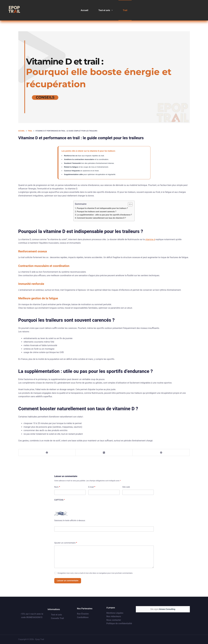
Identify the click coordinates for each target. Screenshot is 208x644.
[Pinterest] (161, 453)
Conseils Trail (57, 618)
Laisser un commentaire (68, 581)
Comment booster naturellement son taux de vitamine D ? (101, 218)
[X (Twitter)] (104, 453)
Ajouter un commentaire (66, 543)
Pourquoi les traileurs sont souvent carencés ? (97, 212)
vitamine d (150, 239)
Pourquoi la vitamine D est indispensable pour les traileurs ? (102, 208)
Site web (126, 487)
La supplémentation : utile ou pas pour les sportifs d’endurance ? (104, 215)
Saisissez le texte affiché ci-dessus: (70, 520)
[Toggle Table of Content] (129, 204)
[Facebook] (47, 453)
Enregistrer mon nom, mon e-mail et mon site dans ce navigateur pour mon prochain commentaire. (95, 573)
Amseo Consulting (167, 609)
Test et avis (106, 10)
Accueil (85, 10)
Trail (125, 10)
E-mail (92, 487)
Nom (57, 487)
